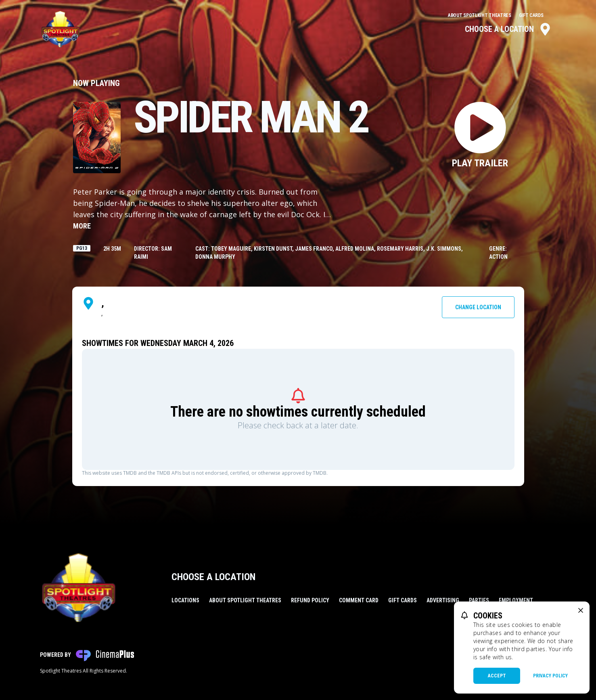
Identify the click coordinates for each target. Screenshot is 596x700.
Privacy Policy (550, 676)
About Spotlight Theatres (480, 15)
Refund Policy (310, 600)
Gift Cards (531, 15)
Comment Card (359, 600)
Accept (497, 676)
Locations (185, 600)
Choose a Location (508, 29)
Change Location (478, 307)
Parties (479, 600)
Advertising (443, 600)
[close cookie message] (581, 610)
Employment (516, 600)
